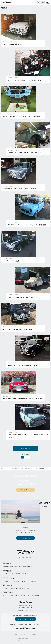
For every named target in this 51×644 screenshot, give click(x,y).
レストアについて (7, 581)
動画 (28, 588)
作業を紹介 (13, 588)
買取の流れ (17, 574)
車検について (25, 581)
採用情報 (37, 596)
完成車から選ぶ (7, 567)
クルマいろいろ (21, 588)
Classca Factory (7, 596)
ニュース (31, 596)
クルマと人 (5, 588)
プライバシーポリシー (25, 635)
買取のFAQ (25, 574)
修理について (17, 581)
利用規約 (34, 635)
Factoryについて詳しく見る (26, 610)
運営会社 (17, 635)
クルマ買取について (8, 574)
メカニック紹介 (23, 596)
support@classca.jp (25, 628)
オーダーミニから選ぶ (18, 567)
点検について (34, 581)
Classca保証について (31, 567)
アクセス (15, 596)
